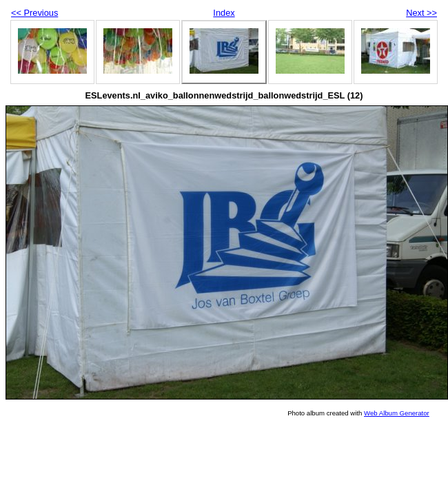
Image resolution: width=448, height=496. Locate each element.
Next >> (421, 13)
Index (224, 13)
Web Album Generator (397, 413)
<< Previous (34, 13)
